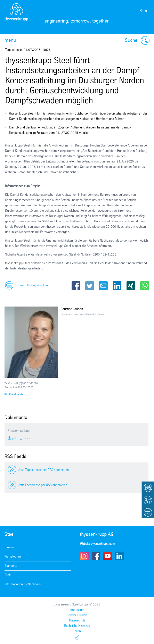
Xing (131, 286)
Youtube (108, 556)
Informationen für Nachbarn (23, 584)
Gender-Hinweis (77, 615)
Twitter (90, 286)
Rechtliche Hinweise (77, 626)
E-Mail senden (17, 395)
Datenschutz (77, 621)
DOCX (26, 438)
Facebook (76, 286)
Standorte (11, 566)
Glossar (9, 547)
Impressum (77, 610)
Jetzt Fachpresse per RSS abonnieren (43, 485)
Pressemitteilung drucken (31, 285)
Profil (8, 575)
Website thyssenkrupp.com (98, 544)
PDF (14, 438)
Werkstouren (13, 557)
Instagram (84, 556)
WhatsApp (145, 286)
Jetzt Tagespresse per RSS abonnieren (43, 470)
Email (103, 286)
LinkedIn (117, 286)
